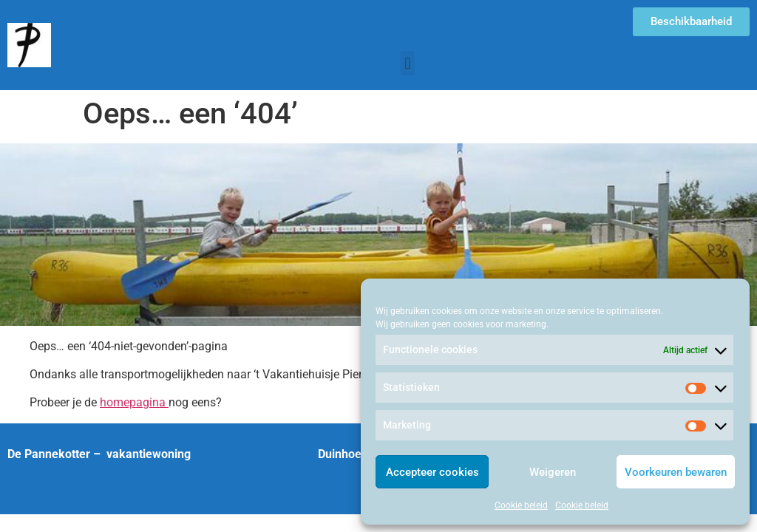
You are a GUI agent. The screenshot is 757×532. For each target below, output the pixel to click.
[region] (378, 235)
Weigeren (553, 472)
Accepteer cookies (432, 472)
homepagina (134, 402)
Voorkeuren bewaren (676, 472)
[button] (408, 63)
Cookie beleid (521, 505)
